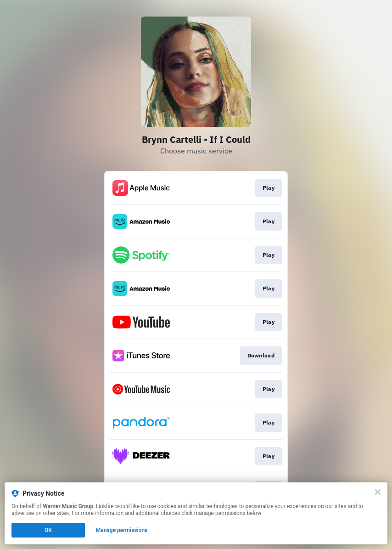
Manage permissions (122, 530)
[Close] (378, 492)
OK (48, 530)
